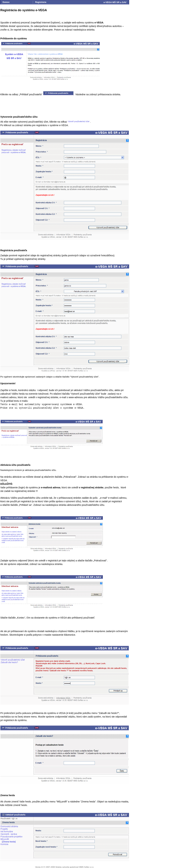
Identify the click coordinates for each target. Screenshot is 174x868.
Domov (6, 2)
